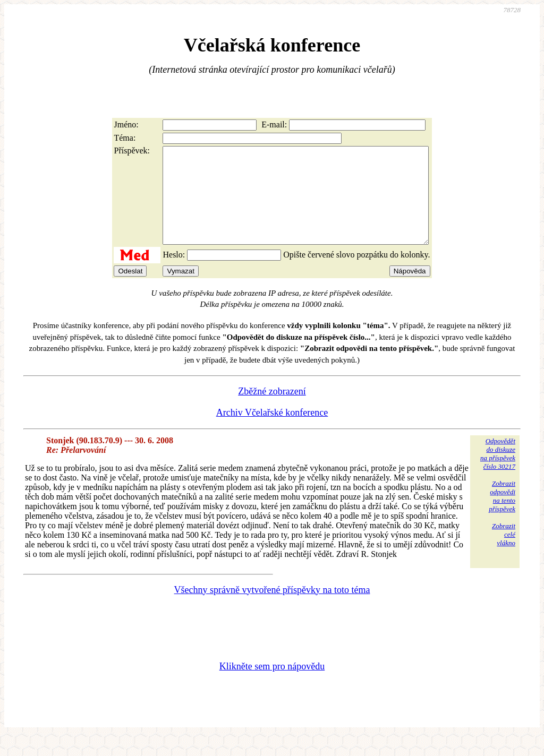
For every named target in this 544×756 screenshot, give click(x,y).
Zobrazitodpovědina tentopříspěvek (502, 515)
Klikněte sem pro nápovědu (272, 685)
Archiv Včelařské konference (272, 432)
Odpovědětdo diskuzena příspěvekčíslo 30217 (498, 473)
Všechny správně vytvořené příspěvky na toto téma (272, 609)
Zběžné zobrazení (272, 410)
